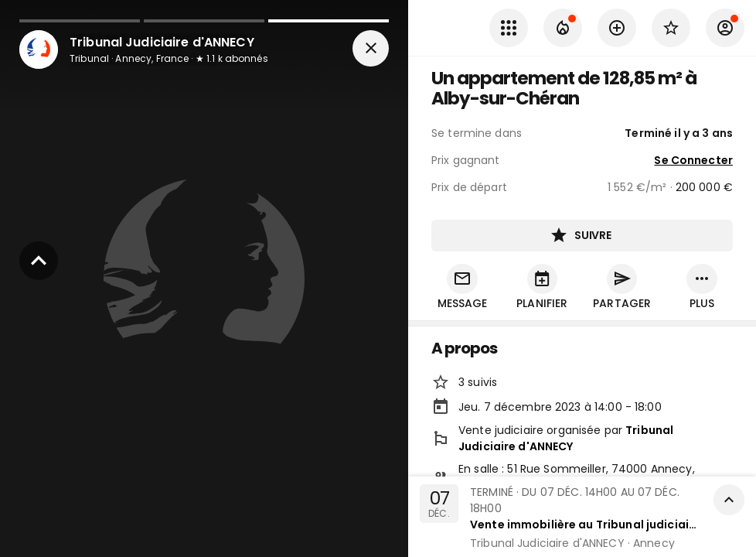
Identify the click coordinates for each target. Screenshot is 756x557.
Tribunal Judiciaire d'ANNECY (566, 439)
